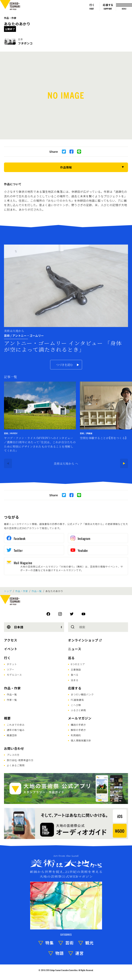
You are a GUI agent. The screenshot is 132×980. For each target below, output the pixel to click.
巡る (71, 658)
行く (7, 658)
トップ (8, 591)
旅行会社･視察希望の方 (20, 760)
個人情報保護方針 (81, 740)
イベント (11, 649)
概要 (7, 718)
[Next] (124, 463)
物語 (60, 953)
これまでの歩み (16, 725)
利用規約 (76, 735)
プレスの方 (13, 755)
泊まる (75, 680)
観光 (89, 943)
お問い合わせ (14, 748)
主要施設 (76, 669)
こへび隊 (76, 705)
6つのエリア (78, 664)
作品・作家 (10, 18)
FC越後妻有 (77, 700)
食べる (75, 675)
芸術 (69, 943)
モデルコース (14, 675)
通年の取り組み (16, 730)
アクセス (11, 640)
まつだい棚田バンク (82, 694)
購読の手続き (78, 725)
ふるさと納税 (78, 710)
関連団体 (12, 735)
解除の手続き (78, 730)
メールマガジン (80, 718)
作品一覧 (37, 591)
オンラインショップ (83, 640)
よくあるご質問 (16, 765)
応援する (75, 688)
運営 (79, 953)
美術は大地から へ (66, 463)
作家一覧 (12, 700)
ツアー (10, 669)
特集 (50, 943)
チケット (12, 664)
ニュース (75, 649)
